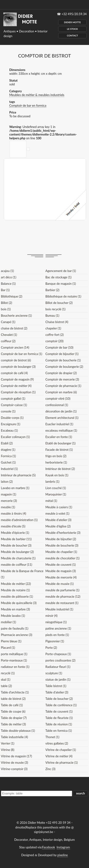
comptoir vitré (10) (58, 399)
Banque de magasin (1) (61, 284)
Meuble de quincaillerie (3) (19, 603)
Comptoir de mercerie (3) (62, 379)
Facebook (48, 847)
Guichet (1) (8, 462)
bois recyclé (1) (55, 309)
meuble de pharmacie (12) (63, 596)
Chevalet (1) (9, 335)
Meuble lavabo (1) (13, 616)
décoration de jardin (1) (61, 411)
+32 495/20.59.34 (74, 14)
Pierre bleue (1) (11, 641)
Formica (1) (8, 456)
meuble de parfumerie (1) (62, 590)
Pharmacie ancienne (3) (17, 635)
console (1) (8, 411)
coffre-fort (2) (54, 335)
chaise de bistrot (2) (14, 328)
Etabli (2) (7, 443)
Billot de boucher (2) (59, 303)
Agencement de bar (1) (61, 271)
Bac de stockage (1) (58, 277)
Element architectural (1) (62, 418)
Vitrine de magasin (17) (16, 756)
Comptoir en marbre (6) (61, 392)
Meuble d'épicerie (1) (15, 533)
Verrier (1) (8, 743)
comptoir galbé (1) (13, 399)
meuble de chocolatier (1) (62, 558)
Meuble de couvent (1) (61, 565)
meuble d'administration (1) (19, 520)
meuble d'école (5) (13, 526)
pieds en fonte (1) (57, 635)
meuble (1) (8, 507)
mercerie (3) (9, 501)
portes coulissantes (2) (60, 660)
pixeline (63, 855)
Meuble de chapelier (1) (61, 552)
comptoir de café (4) (14, 373)
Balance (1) (8, 284)
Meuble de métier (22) (16, 584)
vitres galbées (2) (57, 743)
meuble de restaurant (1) (62, 603)
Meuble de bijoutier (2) (61, 539)
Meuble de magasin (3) (61, 571)
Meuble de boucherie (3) (62, 545)
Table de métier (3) (13, 724)
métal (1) (51, 501)
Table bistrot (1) (56, 686)
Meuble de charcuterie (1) (18, 558)
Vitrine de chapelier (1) (61, 750)
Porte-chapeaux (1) (58, 654)
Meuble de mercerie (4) (61, 577)
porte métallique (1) (14, 654)
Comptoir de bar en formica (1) (22, 354)
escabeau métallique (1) (61, 430)
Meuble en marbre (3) (15, 609)
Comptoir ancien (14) (15, 347)
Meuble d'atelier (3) (58, 520)
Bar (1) (5, 290)
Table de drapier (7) (14, 718)
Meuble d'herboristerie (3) (63, 533)
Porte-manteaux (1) (14, 660)
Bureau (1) (52, 316)
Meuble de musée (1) (59, 584)
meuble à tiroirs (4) (14, 513)
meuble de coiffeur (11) (17, 565)
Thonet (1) (52, 737)
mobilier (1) (9, 622)
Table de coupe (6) (13, 711)
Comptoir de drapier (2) (61, 373)
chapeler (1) (53, 328)
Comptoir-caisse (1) (14, 405)
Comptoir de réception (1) (18, 392)
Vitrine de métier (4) (59, 756)
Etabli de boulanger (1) (60, 443)
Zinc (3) (50, 769)
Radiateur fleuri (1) (58, 667)
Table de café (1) (12, 705)
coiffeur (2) (8, 341)
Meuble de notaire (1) (15, 590)
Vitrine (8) (8, 750)
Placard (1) (8, 648)
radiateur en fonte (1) (15, 667)
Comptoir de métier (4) (16, 386)
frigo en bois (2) (56, 456)
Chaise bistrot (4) (57, 322)
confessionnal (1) (57, 405)
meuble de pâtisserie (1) (17, 596)
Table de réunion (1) (59, 724)
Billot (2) (7, 303)
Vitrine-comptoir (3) (14, 769)
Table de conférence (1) (61, 705)
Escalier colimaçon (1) (15, 437)
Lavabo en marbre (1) (15, 488)
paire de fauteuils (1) (15, 628)
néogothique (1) (56, 622)
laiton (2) (7, 482)
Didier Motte (73, 22)
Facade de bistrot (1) (59, 450)
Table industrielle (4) (14, 737)
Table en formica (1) (59, 731)
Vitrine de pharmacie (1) (61, 763)
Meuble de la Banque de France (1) (22, 574)
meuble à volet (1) (57, 513)
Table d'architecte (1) (15, 692)
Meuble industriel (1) (59, 609)
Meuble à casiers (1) (59, 507)
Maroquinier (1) (56, 494)
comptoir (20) (54, 341)
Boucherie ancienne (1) (16, 316)
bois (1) (6, 309)
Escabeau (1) (9, 430)
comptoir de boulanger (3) (18, 367)
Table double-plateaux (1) (18, 731)
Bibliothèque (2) (12, 296)
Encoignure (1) (11, 424)
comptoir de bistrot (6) (16, 360)
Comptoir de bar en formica (28, 105)
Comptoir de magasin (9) (17, 379)
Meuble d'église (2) (58, 526)
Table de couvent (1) (59, 711)
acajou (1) (7, 271)
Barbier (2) (52, 290)
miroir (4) (51, 616)
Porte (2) (51, 648)
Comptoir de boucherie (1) (63, 360)
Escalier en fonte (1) (59, 437)
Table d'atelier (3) (57, 692)
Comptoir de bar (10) (59, 347)
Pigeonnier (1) (55, 641)
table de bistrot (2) (13, 699)
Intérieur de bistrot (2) (60, 469)
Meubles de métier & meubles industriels (37, 95)
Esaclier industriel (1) (59, 424)
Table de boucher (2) (59, 699)
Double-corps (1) (12, 418)
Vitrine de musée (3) (14, 763)
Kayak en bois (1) (57, 475)
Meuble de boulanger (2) (17, 552)
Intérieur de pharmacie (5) (18, 475)
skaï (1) (6, 679)
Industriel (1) (9, 469)
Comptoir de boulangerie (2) (64, 367)
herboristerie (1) (56, 462)
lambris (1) (52, 482)
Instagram (63, 847)
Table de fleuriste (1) (59, 718)
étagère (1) (8, 450)
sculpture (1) (54, 673)
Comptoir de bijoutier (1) (62, 354)
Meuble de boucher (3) (16, 545)
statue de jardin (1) (58, 679)
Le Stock (72, 29)
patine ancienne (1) (58, 628)
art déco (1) (9, 277)
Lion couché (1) (56, 488)
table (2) (6, 686)
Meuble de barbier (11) (16, 539)
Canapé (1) (8, 322)
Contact (73, 35)
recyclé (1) (8, 673)
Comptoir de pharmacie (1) (63, 386)
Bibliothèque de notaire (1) (63, 296)
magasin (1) (9, 494)
